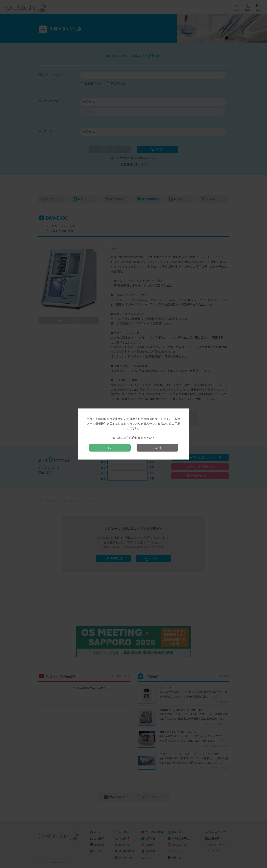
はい (110, 448)
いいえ (157, 448)
